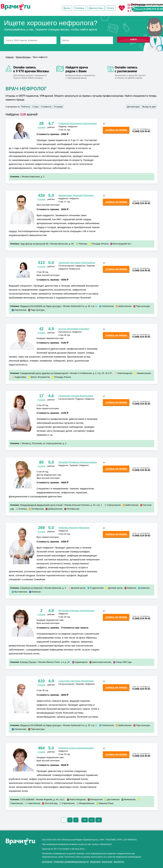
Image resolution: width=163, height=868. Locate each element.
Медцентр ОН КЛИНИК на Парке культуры (41, 306)
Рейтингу (26, 107)
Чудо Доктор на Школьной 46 (34, 244)
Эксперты (119, 862)
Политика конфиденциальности (71, 862)
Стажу (35, 107)
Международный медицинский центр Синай (41, 505)
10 (85, 820)
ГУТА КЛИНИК (27, 799)
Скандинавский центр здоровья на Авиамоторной (44, 373)
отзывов (41, 127)
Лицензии (95, 862)
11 (92, 820)
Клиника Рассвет (28, 662)
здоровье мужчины (16, 865)
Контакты (47, 862)
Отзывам (58, 107)
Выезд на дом (149, 107)
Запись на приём (116, 130)
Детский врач (133, 107)
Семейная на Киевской (31, 588)
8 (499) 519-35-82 (154, 9)
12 (99, 820)
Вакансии (107, 862)
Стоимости (46, 107)
